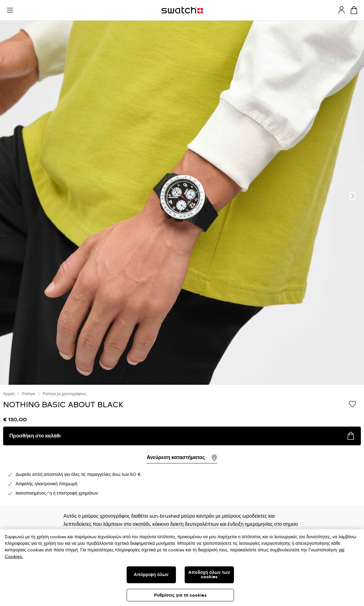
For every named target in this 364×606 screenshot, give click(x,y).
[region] (182, 445)
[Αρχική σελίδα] (182, 10)
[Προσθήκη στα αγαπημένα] (352, 404)
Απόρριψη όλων (151, 575)
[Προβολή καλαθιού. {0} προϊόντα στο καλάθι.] (354, 10)
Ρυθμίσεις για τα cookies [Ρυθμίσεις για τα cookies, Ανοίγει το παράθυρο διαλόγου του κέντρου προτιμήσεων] (180, 595)
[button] (10, 10)
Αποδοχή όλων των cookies (209, 575)
